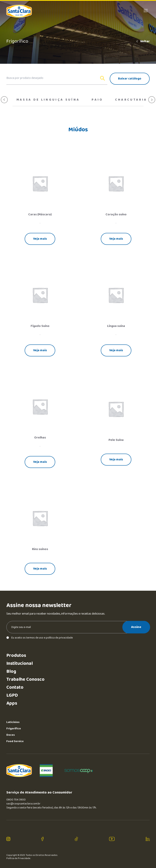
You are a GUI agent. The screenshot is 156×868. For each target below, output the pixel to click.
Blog (11, 671)
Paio (97, 100)
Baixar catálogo (130, 79)
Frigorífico (14, 729)
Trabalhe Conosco (25, 679)
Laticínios (13, 722)
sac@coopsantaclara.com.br (23, 804)
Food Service (15, 741)
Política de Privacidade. (19, 858)
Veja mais (40, 239)
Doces (11, 735)
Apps (12, 703)
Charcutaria (131, 100)
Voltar (143, 41)
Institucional (20, 664)
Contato (15, 687)
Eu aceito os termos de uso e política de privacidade (40, 638)
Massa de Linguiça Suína (48, 100)
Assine (136, 627)
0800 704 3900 (16, 800)
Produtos (16, 656)
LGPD (12, 695)
